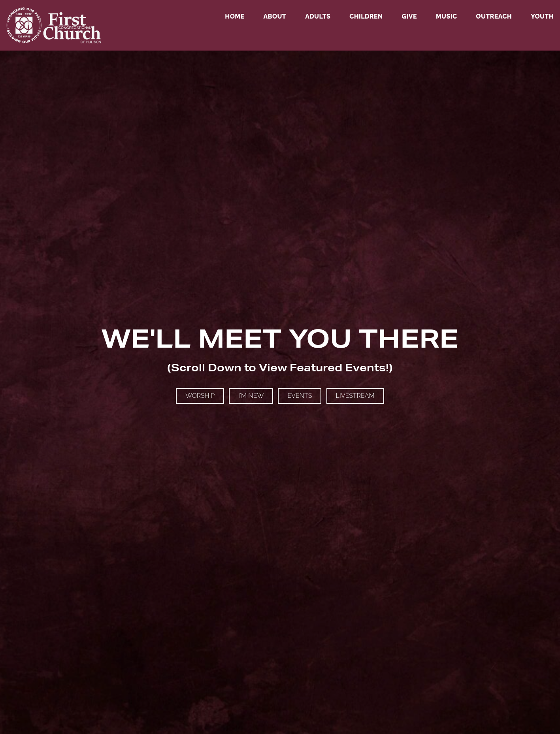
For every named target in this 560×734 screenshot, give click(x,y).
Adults (318, 17)
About (275, 17)
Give (409, 17)
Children (366, 17)
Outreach (494, 17)
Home (235, 17)
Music (446, 17)
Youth (542, 17)
